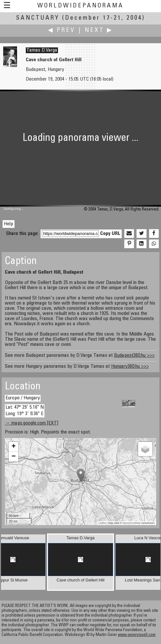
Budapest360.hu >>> (134, 356)
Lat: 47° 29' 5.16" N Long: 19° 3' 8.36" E (25, 410)
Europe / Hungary (23, 398)
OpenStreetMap (131, 523)
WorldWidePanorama (80, 6)
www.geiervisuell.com (137, 635)
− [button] (14, 457)
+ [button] (14, 447)
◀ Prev (62, 30)
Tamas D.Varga (42, 50)
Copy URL (110, 234)
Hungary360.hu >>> (130, 366)
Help (9, 224)
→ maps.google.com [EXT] (32, 423)
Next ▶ (99, 30)
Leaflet (102, 523)
